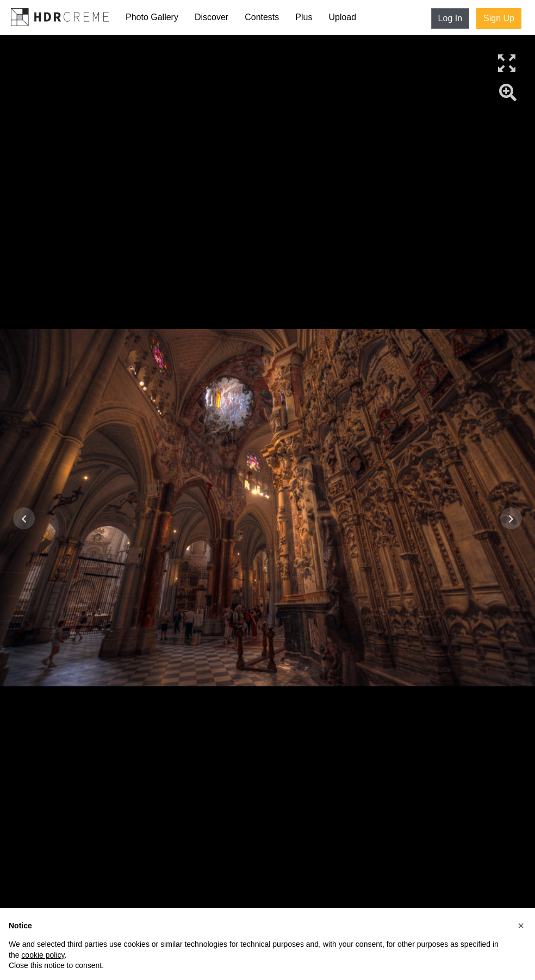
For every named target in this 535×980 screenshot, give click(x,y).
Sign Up (499, 18)
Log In (450, 18)
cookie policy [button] (43, 955)
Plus (304, 17)
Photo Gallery (152, 17)
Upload (342, 17)
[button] (521, 926)
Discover (211, 17)
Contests (262, 17)
